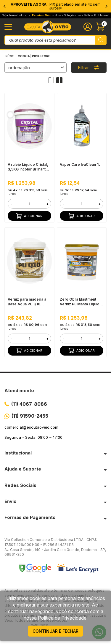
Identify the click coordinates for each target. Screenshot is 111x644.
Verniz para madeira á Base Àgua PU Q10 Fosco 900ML (27, 302)
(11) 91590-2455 (30, 416)
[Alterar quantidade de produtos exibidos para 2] (59, 80)
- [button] (11, 204)
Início (9, 56)
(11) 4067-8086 (29, 404)
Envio (11, 501)
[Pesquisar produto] (101, 40)
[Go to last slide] (5, 6)
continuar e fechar (55, 631)
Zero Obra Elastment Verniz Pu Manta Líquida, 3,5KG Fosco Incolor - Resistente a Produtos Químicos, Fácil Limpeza (81, 302)
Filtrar (89, 67)
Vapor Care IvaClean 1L (80, 164)
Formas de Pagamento (30, 517)
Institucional (18, 453)
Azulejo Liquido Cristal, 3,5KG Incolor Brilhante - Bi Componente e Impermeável (29, 167)
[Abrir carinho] (101, 27)
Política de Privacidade (62, 618)
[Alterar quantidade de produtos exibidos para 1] (51, 80)
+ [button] (48, 204)
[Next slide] (106, 6)
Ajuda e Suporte (23, 469)
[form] (29, 204)
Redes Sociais (20, 485)
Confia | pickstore (34, 56)
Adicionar (29, 216)
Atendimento (19, 390)
